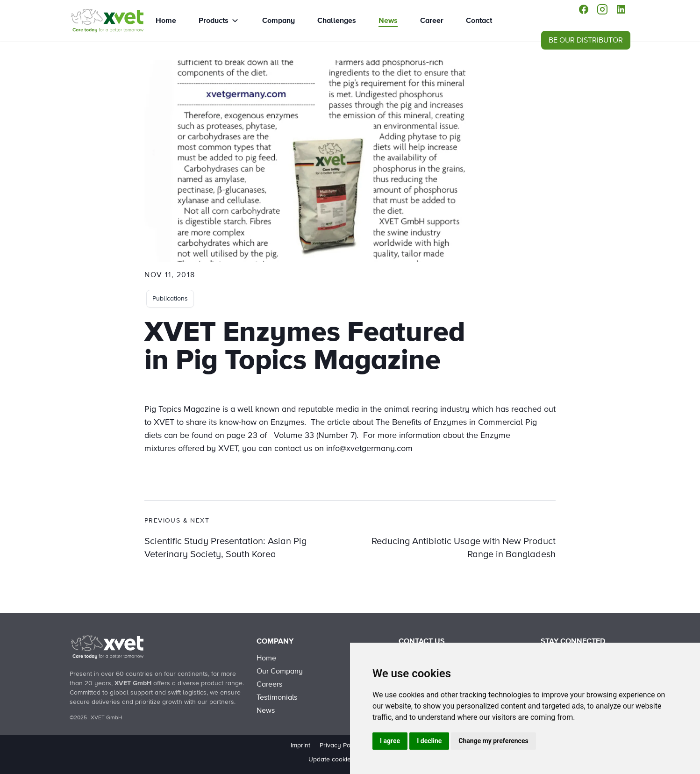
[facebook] (584, 9)
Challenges (337, 21)
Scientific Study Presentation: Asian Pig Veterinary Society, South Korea (225, 548)
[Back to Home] (107, 647)
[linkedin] (621, 9)
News (388, 21)
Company (279, 21)
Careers (269, 684)
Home (166, 21)
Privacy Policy (340, 745)
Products (214, 21)
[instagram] (602, 9)
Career (432, 21)
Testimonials (277, 697)
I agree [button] (390, 741)
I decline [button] (429, 741)
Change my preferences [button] (493, 741)
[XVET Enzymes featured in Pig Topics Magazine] (107, 21)
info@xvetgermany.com (369, 449)
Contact (479, 21)
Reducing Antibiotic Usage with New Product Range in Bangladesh (464, 548)
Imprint (300, 745)
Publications (170, 299)
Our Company (280, 671)
